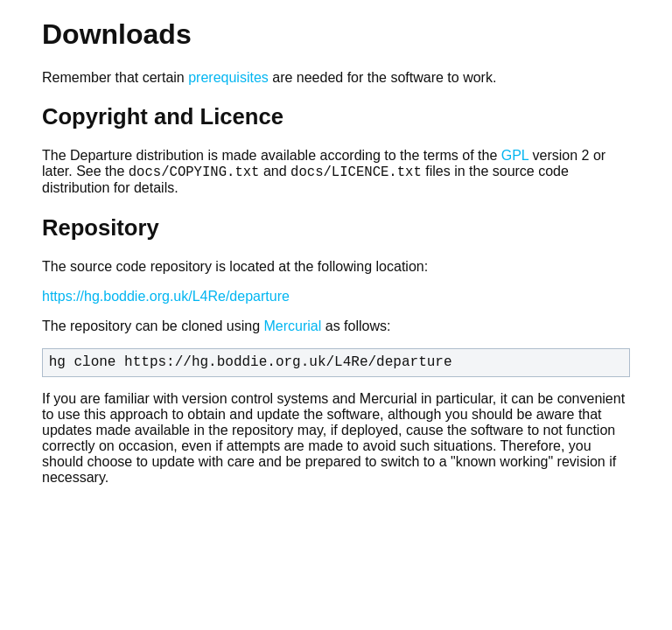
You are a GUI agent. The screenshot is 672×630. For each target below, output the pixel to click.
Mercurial (292, 329)
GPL (515, 155)
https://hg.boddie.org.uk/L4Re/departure (166, 299)
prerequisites (228, 77)
